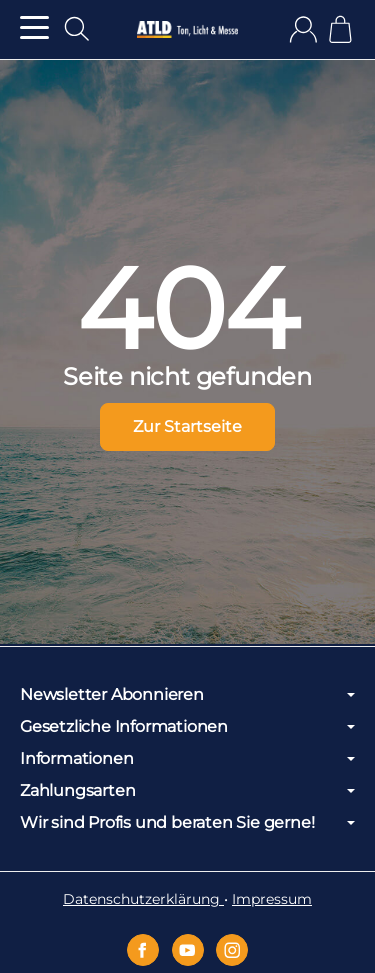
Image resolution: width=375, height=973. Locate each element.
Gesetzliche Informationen (187, 727)
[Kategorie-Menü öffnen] (34, 27)
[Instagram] (232, 950)
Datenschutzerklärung (143, 899)
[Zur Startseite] (187, 30)
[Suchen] (77, 29)
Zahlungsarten (187, 791)
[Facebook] (143, 950)
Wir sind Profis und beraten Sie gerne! (187, 823)
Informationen (187, 759)
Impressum (272, 899)
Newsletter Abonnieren (187, 695)
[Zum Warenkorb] (340, 29)
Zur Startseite (187, 426)
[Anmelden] (303, 29)
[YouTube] (188, 950)
